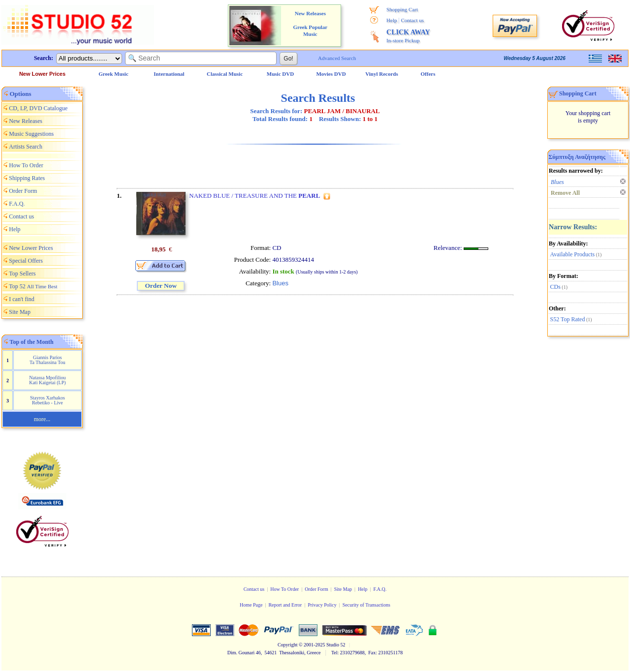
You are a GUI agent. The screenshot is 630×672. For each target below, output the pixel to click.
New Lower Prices (42, 74)
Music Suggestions (31, 134)
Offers (428, 74)
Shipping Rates (27, 178)
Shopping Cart (402, 9)
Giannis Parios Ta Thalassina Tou (47, 360)
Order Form (23, 191)
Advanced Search (337, 58)
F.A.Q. (17, 204)
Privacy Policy (322, 605)
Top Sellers (22, 274)
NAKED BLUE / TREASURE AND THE (254, 196)
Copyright (288, 645)
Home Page (251, 605)
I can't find (21, 299)
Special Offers (26, 261)
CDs (555, 287)
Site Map (20, 312)
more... (42, 419)
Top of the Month (32, 342)
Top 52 (33, 286)
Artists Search (26, 147)
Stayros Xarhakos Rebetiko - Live (47, 400)
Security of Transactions (366, 605)
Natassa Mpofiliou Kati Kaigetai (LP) (47, 380)
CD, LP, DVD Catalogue (38, 108)
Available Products (573, 254)
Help (392, 20)
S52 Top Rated (568, 319)
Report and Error (285, 605)
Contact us (412, 20)
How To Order (26, 165)
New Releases (26, 121)
